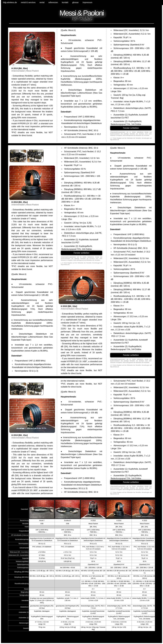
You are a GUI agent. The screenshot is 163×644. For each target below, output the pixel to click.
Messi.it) (72, 30)
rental (42, 2)
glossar (75, 2)
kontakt (65, 2)
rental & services (28, 2)
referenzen (53, 2)
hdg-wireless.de (10, 2)
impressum (87, 2)
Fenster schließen (131, 128)
